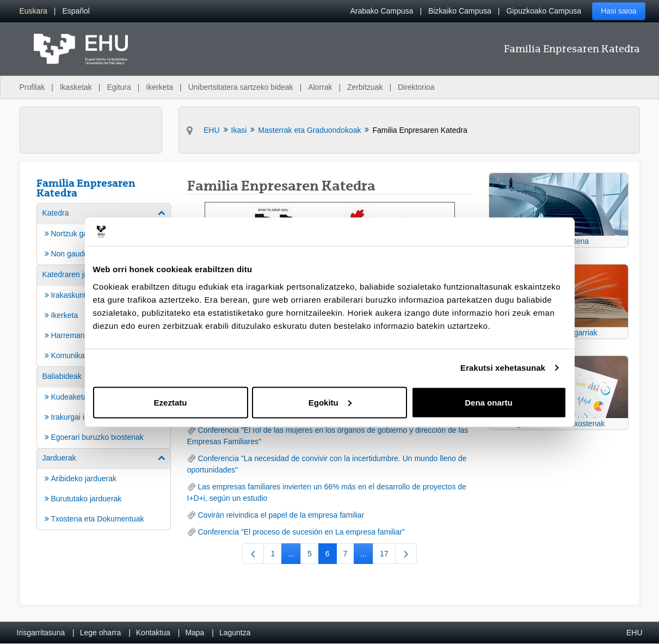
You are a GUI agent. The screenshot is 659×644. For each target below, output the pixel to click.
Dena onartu (489, 402)
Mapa (195, 633)
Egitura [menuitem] (119, 87)
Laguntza (235, 633)
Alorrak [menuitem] (320, 87)
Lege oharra (101, 633)
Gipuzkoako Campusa (544, 11)
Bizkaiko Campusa (460, 11)
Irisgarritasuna (41, 633)
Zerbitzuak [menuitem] (365, 87)
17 (388, 556)
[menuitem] (33, 11)
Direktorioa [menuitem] (416, 87)
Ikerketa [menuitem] (159, 87)
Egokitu (330, 402)
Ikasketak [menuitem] (76, 87)
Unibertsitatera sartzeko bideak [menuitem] (241, 87)
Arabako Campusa (381, 11)
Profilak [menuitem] (32, 87)
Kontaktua (153, 633)
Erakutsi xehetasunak (503, 368)
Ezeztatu (171, 402)
